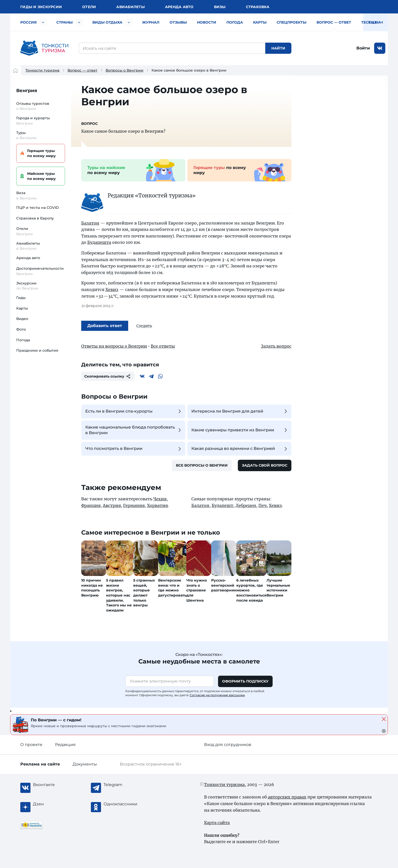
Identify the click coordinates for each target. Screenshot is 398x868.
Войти (363, 48)
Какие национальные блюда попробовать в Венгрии (134, 430)
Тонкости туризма (42, 70)
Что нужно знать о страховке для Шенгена (197, 590)
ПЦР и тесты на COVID (38, 208)
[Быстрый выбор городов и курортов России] (43, 22)
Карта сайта (217, 823)
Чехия (160, 499)
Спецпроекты (292, 22)
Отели (89, 7)
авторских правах (287, 797)
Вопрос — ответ (334, 22)
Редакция (65, 745)
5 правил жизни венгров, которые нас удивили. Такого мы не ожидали (119, 595)
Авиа (130, 7)
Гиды (21, 298)
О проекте (31, 745)
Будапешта (99, 242)
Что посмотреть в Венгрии (134, 449)
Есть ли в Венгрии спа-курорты (134, 411)
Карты (260, 22)
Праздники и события (37, 350)
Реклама (40, 764)
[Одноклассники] (124, 804)
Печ (262, 505)
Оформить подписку (245, 681)
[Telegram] (151, 376)
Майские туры (40, 176)
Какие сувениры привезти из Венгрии (240, 430)
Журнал (151, 22)
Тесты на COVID (378, 22)
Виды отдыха (107, 22)
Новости (207, 22)
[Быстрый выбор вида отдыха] (129, 22)
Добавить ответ (105, 326)
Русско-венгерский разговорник (224, 585)
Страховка (258, 7)
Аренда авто (179, 7)
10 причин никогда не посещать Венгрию (92, 588)
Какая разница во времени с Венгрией (240, 449)
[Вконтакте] (142, 376)
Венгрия (27, 91)
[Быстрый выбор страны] (79, 22)
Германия (134, 505)
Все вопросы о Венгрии (202, 465)
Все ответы (163, 346)
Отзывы (178, 22)
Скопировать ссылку (108, 376)
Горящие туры (40, 153)
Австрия (112, 505)
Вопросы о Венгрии (125, 70)
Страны (64, 22)
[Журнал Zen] (53, 804)
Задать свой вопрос (265, 465)
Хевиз (112, 290)
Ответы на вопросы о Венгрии (114, 346)
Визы (220, 7)
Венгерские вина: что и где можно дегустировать (172, 588)
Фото (21, 329)
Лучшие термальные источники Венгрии (278, 588)
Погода (235, 22)
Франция (91, 505)
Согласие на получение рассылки (217, 695)
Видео (22, 319)
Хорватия (157, 505)
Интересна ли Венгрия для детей (240, 411)
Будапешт (222, 505)
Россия (28, 22)
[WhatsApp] (160, 376)
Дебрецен (246, 505)
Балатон (90, 223)
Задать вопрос (276, 346)
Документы (85, 764)
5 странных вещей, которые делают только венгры (144, 593)
